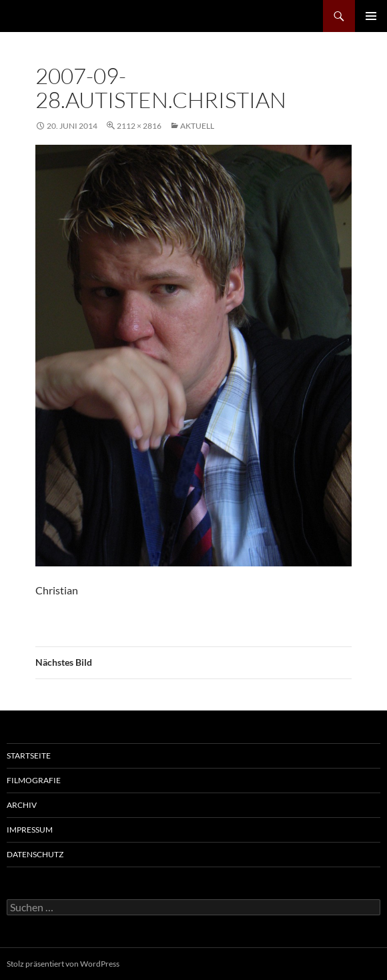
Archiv (22, 805)
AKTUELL (197, 126)
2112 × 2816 (139, 126)
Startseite (29, 756)
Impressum (30, 830)
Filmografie (34, 780)
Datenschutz (35, 854)
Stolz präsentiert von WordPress (63, 964)
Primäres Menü (371, 16)
